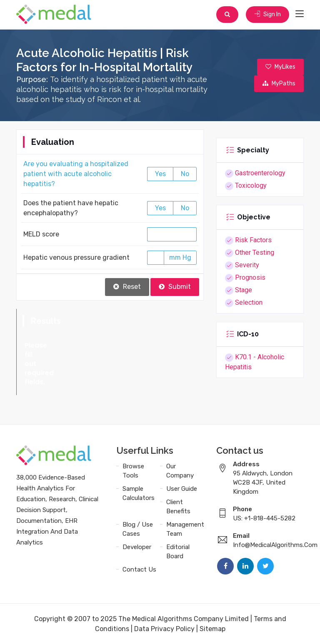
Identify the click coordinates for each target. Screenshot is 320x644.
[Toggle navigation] (300, 14)
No (185, 174)
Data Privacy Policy (164, 628)
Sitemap (212, 628)
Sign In (267, 14)
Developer (137, 547)
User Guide (182, 488)
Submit (175, 287)
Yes (160, 174)
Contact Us (139, 569)
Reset (127, 287)
